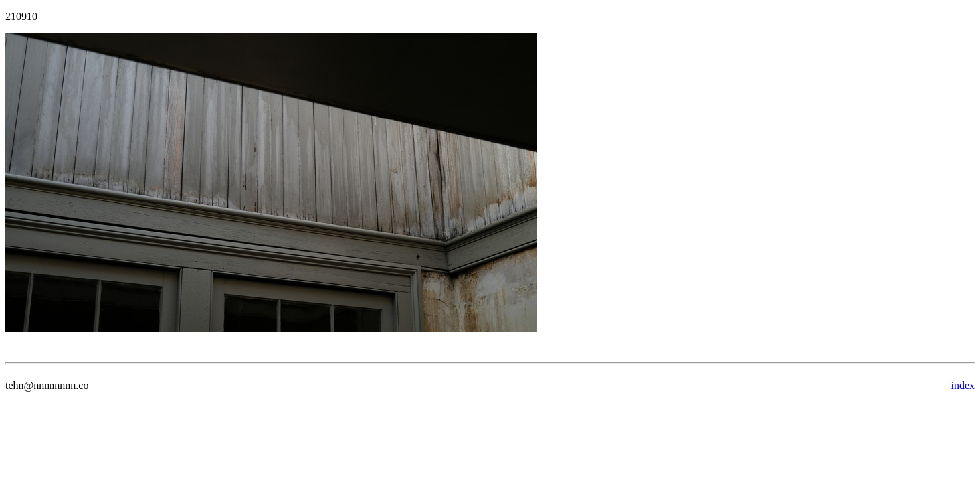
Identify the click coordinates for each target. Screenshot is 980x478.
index (963, 385)
